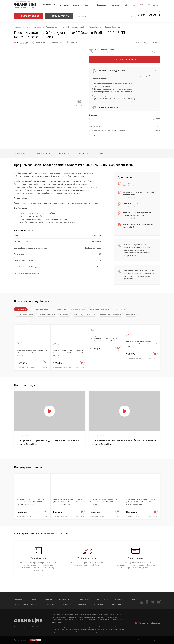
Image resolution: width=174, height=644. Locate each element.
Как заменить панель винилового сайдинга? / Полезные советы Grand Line (124, 442)
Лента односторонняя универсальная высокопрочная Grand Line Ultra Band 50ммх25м (142, 344)
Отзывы (64, 153)
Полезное (51, 604)
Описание (20, 153)
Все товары (21, 309)
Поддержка (101, 5)
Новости (67, 604)
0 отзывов (24, 43)
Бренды (119, 599)
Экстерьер (79, 103)
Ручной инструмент (24, 315)
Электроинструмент (47, 315)
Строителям (99, 604)
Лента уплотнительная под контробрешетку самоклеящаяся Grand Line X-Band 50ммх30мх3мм (103, 338)
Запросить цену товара (125, 59)
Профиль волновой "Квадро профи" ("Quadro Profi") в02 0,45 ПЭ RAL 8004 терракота (105, 502)
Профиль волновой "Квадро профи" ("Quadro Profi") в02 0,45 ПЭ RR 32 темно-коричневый (141, 502)
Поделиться (38, 43)
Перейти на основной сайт (24, 8)
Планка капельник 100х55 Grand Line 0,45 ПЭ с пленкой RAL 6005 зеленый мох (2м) (32, 353)
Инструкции (84, 599)
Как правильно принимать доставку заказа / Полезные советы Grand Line (48, 442)
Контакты (115, 5)
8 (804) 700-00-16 (149, 15)
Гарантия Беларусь (131, 204)
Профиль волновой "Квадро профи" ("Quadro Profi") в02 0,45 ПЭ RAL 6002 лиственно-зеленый (32, 502)
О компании (118, 604)
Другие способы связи (152, 18)
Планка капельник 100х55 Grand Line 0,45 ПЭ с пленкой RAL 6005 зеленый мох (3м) (68, 353)
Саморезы (65, 315)
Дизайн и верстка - (28, 640)
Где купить (83, 153)
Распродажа (102, 599)
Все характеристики (97, 135)
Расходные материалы (100, 309)
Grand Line (97, 235)
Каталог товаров (28, 16)
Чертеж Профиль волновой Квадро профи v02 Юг (138, 226)
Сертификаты (65, 599)
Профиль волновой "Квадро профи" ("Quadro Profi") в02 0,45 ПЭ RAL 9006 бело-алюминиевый (68, 502)
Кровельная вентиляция (111, 315)
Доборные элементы (40, 309)
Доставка (64, 5)
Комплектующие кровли (84, 315)
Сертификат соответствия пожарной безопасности (139, 193)
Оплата (76, 5)
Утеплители (120, 309)
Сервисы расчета (59, 16)
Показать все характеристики (27, 273)
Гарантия (88, 5)
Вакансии (82, 604)
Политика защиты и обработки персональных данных (140, 640)
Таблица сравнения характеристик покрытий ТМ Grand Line (138, 214)
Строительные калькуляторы (27, 604)
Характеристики (42, 153)
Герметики (131, 315)
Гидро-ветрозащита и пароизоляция (69, 309)
